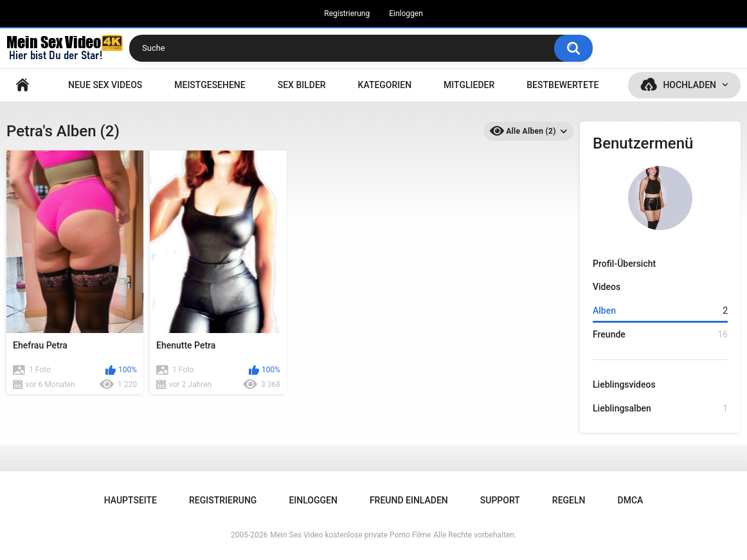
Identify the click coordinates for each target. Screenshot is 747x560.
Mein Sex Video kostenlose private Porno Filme (350, 535)
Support (500, 500)
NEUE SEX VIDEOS (105, 85)
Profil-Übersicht (624, 264)
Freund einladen (409, 500)
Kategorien (385, 85)
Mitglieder (469, 85)
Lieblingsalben (660, 409)
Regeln (569, 500)
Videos (607, 287)
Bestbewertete (562, 85)
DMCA (631, 500)
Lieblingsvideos (624, 384)
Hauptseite (22, 85)
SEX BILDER (302, 85)
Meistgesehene (210, 85)
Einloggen (406, 14)
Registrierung (347, 14)
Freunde (660, 335)
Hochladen (689, 85)
